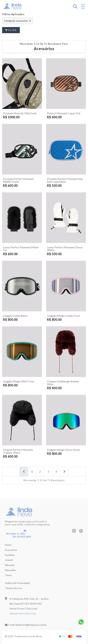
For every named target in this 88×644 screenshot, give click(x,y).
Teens (8, 575)
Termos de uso (13, 588)
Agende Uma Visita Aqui (23, 613)
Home (8, 545)
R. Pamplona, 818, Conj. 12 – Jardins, (27, 598)
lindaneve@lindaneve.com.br (31, 625)
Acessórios (11, 550)
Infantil (9, 560)
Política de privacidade (17, 583)
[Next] (64, 472)
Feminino (10, 555)
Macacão (10, 565)
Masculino (10, 570)
